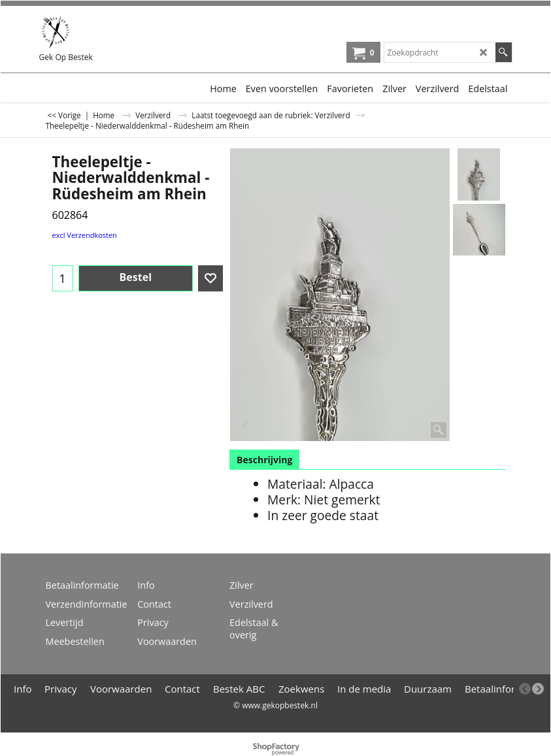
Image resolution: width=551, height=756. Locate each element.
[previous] (525, 689)
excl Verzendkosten (85, 235)
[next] (538, 689)
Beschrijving (264, 460)
